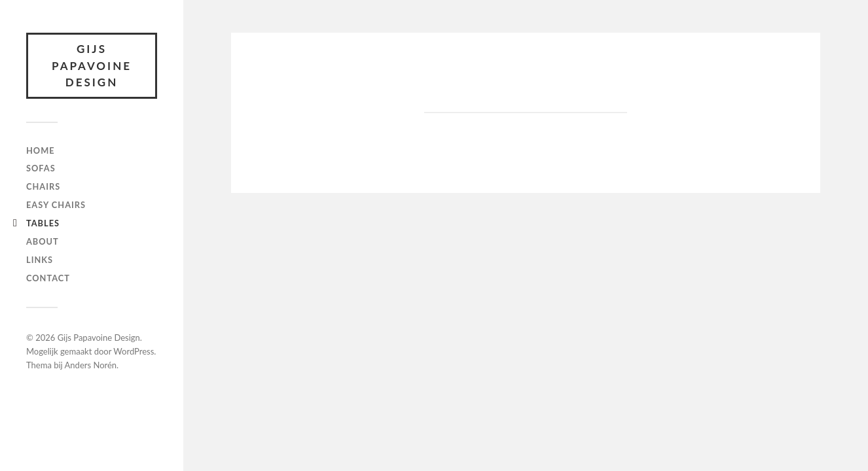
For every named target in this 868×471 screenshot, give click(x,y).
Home (41, 150)
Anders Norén (91, 365)
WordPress (134, 351)
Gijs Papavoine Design (92, 65)
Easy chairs (56, 205)
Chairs (43, 186)
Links (40, 260)
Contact (48, 278)
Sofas (41, 168)
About (43, 241)
